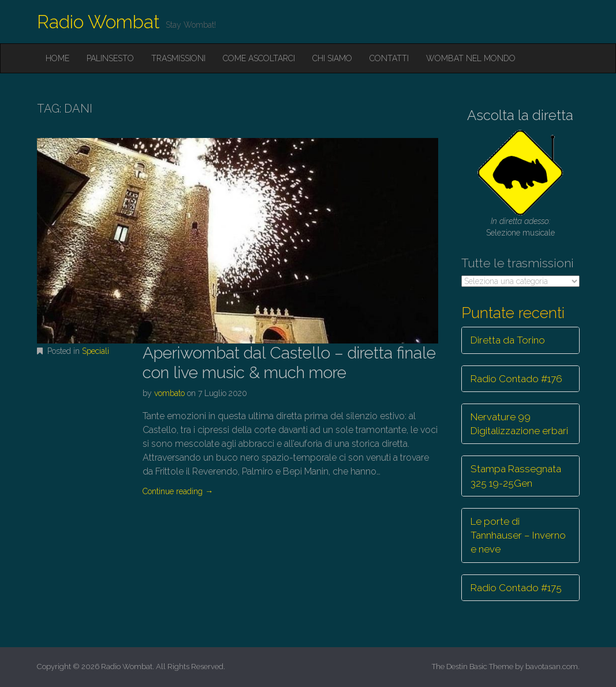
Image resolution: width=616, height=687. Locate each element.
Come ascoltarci (259, 58)
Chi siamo (332, 58)
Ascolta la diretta (520, 115)
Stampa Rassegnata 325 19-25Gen (516, 476)
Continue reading (178, 491)
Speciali (96, 351)
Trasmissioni (178, 58)
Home (57, 58)
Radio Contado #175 (516, 588)
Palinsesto (110, 58)
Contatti (389, 58)
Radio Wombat (98, 22)
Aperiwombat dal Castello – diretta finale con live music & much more (289, 363)
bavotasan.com (552, 667)
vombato (169, 393)
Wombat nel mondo (471, 58)
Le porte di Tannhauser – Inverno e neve (518, 535)
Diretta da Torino (508, 340)
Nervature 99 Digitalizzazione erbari (519, 424)
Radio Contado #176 (516, 379)
